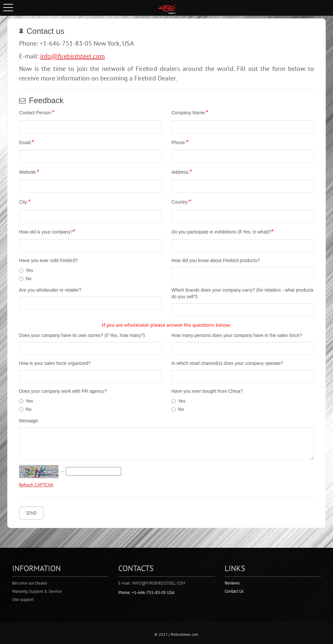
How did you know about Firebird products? (216, 260)
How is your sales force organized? (55, 363)
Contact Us (234, 591)
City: (25, 202)
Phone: (180, 142)
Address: (182, 172)
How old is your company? (47, 232)
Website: (29, 172)
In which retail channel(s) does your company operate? (227, 363)
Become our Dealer (30, 583)
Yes (29, 270)
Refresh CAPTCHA (36, 485)
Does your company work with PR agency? (63, 391)
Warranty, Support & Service (37, 591)
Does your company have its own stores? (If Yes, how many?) (82, 335)
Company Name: (190, 112)
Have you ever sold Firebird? (48, 260)
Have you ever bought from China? (207, 391)
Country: (181, 202)
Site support (23, 600)
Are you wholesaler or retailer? (50, 290)
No (29, 278)
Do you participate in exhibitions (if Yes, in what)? (222, 232)
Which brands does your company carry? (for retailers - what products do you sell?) (243, 293)
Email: (27, 142)
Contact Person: (37, 112)
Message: (29, 421)
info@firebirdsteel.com (72, 56)
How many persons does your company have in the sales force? (237, 335)
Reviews (232, 583)
